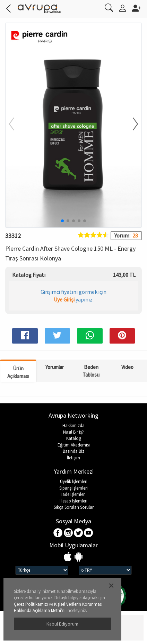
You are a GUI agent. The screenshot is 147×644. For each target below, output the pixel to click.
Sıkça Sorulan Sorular (74, 507)
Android (79, 557)
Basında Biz (73, 451)
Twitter (79, 533)
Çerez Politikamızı (31, 604)
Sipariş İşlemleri (73, 488)
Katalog (74, 438)
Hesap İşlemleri (73, 501)
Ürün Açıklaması (18, 372)
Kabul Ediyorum (62, 624)
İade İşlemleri (73, 494)
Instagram (68, 533)
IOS (68, 557)
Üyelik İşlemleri (74, 481)
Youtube (89, 533)
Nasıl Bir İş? (73, 432)
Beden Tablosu (91, 371)
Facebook (58, 533)
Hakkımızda (73, 425)
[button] (131, 124)
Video (127, 367)
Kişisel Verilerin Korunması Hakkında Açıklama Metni (58, 607)
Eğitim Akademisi (74, 445)
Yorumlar (55, 367)
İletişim (73, 458)
